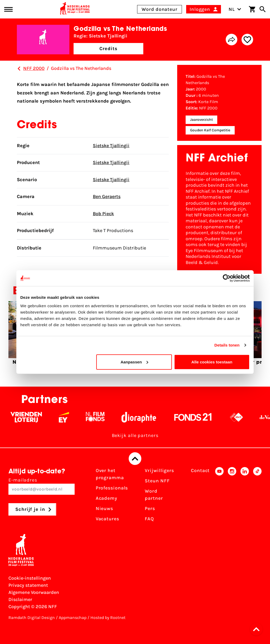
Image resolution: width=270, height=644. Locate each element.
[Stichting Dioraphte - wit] (143, 417)
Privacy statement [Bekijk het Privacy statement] (28, 585)
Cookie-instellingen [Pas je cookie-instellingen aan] (30, 578)
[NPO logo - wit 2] (240, 417)
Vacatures (107, 519)
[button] (258, 629)
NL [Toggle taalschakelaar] (235, 9)
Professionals (112, 488)
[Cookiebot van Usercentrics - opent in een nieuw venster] (227, 278)
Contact (200, 470)
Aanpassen (134, 362)
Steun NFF (157, 481)
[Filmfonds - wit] (99, 417)
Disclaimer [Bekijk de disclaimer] (20, 599)
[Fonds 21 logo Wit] (197, 417)
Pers (150, 508)
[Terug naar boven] (135, 459)
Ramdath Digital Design (32, 617)
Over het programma (110, 474)
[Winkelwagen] (252, 9)
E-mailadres (42, 486)
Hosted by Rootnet (108, 617)
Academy (107, 498)
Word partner (154, 495)
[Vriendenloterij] (30, 417)
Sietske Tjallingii (111, 146)
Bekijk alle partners (135, 435)
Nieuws (104, 508)
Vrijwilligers (159, 470)
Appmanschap (73, 617)
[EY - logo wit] (68, 417)
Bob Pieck (103, 214)
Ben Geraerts (107, 196)
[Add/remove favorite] (247, 40)
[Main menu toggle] (8, 9)
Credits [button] (108, 49)
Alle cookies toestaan (212, 362)
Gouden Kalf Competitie (210, 130)
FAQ (149, 519)
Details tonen (227, 345)
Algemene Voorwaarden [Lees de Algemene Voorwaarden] (34, 592)
